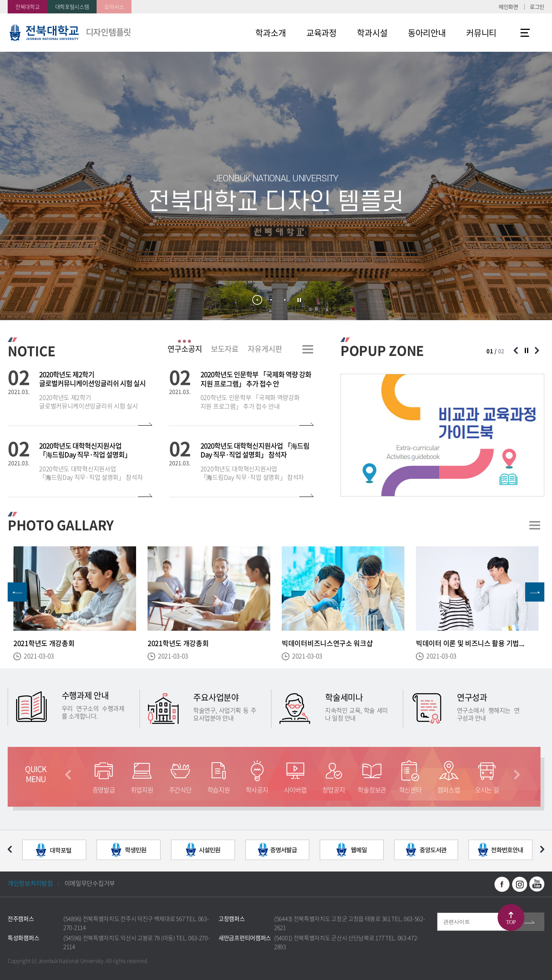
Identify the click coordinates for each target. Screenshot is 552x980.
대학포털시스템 (72, 7)
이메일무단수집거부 (90, 883)
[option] (442, 435)
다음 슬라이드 (537, 350)
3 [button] (285, 300)
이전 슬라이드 (516, 350)
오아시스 (114, 7)
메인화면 (508, 7)
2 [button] (271, 300)
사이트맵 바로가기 (525, 33)
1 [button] (257, 300)
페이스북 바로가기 (502, 884)
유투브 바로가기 (537, 884)
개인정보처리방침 (30, 883)
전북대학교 (28, 7)
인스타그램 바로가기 (519, 884)
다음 (517, 775)
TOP (511, 922)
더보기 (308, 349)
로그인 (537, 7)
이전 (68, 775)
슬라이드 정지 (299, 300)
